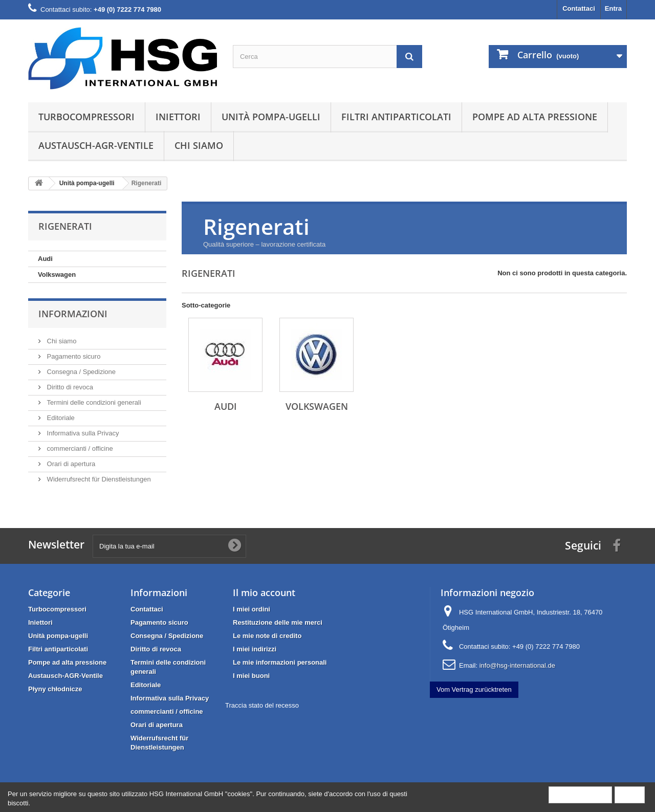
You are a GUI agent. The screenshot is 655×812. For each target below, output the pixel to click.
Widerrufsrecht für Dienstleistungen (98, 479)
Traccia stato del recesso (262, 705)
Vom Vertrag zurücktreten (474, 689)
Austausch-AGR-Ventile (96, 145)
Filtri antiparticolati (396, 117)
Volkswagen (57, 275)
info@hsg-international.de (517, 665)
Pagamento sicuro (73, 356)
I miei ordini (252, 609)
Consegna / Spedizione (80, 372)
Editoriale (60, 418)
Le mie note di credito (267, 636)
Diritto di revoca (69, 387)
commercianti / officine (79, 448)
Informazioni (73, 314)
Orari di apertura (70, 464)
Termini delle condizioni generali (93, 402)
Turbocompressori (86, 117)
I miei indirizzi (255, 649)
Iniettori (178, 117)
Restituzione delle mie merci (278, 622)
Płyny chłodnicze (55, 689)
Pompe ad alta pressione (535, 117)
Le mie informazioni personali (280, 662)
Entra (613, 8)
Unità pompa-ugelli (271, 117)
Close (630, 794)
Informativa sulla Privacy (82, 433)
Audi (45, 259)
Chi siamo (199, 145)
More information (580, 794)
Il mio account (264, 592)
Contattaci (579, 8)
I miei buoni (251, 676)
